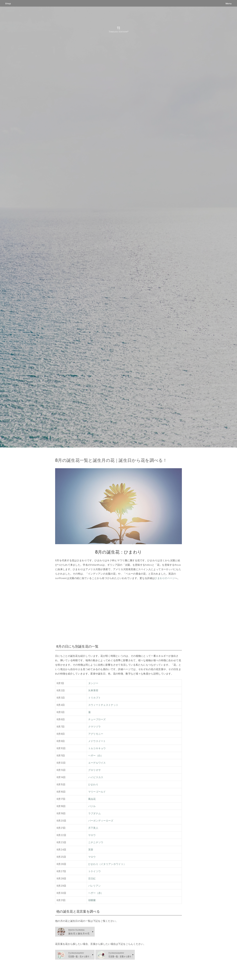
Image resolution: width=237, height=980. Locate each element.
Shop (8, 4)
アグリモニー (96, 734)
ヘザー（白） (96, 756)
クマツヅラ (95, 727)
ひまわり (93, 784)
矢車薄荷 (93, 690)
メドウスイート (97, 741)
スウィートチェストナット (103, 705)
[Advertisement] (118, 611)
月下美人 (93, 828)
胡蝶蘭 (92, 900)
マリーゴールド (97, 792)
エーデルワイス (97, 763)
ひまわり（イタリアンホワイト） (107, 864)
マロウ (92, 857)
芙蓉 (91, 850)
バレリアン (95, 886)
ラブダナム (95, 813)
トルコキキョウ (97, 748)
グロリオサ (95, 770)
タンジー (93, 683)
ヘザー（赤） (96, 893)
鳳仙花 (92, 799)
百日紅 (92, 878)
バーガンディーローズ (101, 821)
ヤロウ (92, 835)
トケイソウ (95, 871)
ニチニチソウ (96, 842)
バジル (92, 806)
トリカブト (95, 698)
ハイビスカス (96, 777)
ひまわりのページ (165, 578)
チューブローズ (97, 719)
